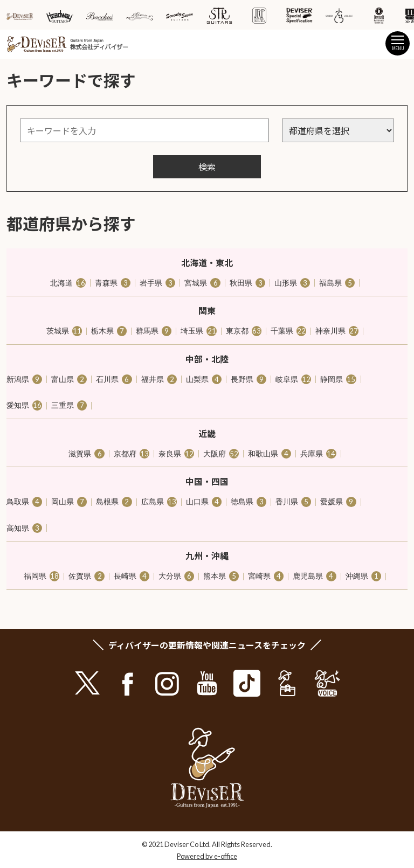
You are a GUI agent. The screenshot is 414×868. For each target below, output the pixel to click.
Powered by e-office (207, 856)
